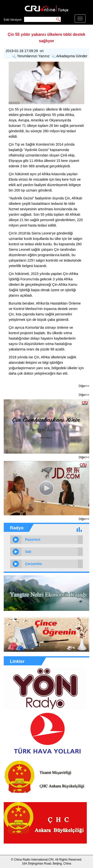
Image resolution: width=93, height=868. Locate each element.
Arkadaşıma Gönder (72, 56)
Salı (28, 552)
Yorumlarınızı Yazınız (33, 56)
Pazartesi (33, 540)
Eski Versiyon (13, 20)
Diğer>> (84, 386)
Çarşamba (33, 564)
